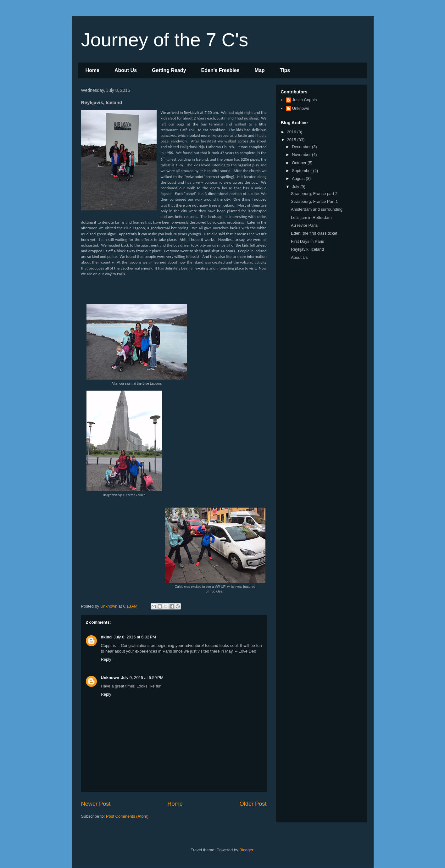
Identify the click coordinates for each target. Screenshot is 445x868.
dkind (106, 637)
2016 (292, 132)
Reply (106, 659)
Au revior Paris (304, 225)
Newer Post (96, 804)
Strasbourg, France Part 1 (314, 201)
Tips (285, 70)
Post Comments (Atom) (127, 816)
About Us (126, 70)
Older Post (253, 804)
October (300, 163)
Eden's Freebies (220, 70)
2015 (292, 140)
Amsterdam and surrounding (317, 209)
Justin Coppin (305, 100)
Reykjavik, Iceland (307, 249)
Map (260, 70)
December (302, 147)
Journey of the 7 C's (165, 40)
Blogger (246, 850)
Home (92, 70)
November (302, 155)
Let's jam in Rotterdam (311, 217)
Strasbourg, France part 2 (314, 194)
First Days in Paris (307, 241)
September (302, 171)
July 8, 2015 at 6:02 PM (135, 637)
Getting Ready (169, 70)
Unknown (110, 678)
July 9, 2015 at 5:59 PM (142, 678)
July (296, 187)
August (299, 178)
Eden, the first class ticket (314, 233)
